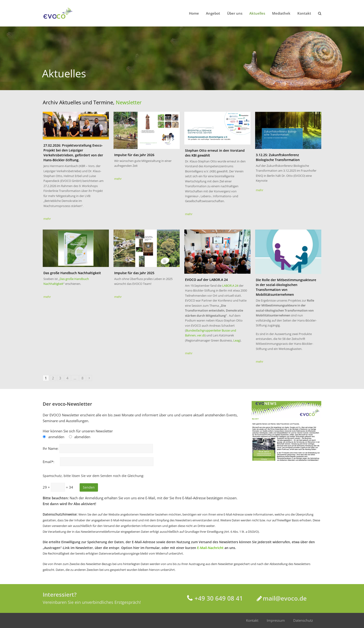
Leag (237, 340)
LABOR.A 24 (231, 286)
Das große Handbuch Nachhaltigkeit (72, 273)
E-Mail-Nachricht (210, 548)
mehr (47, 219)
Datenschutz (303, 620)
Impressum (276, 620)
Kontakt (252, 620)
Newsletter (129, 102)
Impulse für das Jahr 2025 (134, 273)
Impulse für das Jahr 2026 (134, 155)
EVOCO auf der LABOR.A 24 (206, 280)
